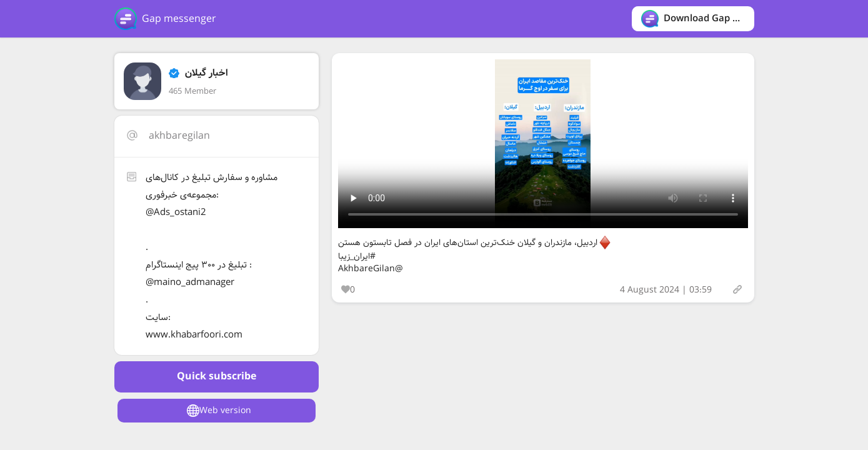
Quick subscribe (217, 377)
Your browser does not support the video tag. (543, 144)
